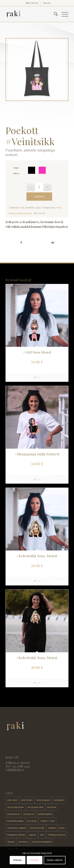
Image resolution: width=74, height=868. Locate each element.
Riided (12, 213)
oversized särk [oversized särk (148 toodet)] (37, 828)
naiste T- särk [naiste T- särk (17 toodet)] (47, 821)
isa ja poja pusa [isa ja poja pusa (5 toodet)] (15, 807)
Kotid (59, 208)
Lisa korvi (39, 197)
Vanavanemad (24, 213)
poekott (41, 213)
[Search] (54, 14)
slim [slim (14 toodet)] (42, 835)
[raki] (31, 14)
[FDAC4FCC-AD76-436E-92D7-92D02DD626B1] (37, 70)
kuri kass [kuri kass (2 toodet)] (32, 821)
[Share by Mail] (53, 243)
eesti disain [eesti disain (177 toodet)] (27, 800)
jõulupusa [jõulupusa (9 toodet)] (29, 814)
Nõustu (18, 860)
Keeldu (35, 860)
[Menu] (63, 14)
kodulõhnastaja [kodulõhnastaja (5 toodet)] (15, 821)
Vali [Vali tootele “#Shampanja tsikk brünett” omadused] (37, 479)
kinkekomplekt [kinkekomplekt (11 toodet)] (45, 814)
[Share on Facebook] (21, 243)
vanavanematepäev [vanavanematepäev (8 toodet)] (42, 842)
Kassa (47, 3)
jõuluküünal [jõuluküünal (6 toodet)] (14, 814)
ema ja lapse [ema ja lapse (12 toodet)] (43, 800)
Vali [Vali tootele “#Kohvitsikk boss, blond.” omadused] (37, 581)
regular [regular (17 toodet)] (33, 835)
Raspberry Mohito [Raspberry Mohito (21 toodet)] (16, 835)
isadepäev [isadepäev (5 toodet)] (59, 800)
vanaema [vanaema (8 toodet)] (23, 842)
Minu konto (32, 3)
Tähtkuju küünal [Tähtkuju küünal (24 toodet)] (57, 835)
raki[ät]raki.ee (15, 770)
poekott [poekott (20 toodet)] (52, 828)
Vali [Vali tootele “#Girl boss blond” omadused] (37, 377)
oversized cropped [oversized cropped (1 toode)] (17, 828)
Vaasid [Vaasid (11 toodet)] (11, 842)
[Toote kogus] (39, 187)
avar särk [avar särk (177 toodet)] (12, 800)
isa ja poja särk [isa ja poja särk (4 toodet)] (35, 807)
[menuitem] (32, 3)
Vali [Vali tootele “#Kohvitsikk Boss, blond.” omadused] (37, 683)
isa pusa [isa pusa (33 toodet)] (51, 807)
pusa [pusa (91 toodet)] (62, 828)
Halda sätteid (55, 860)
